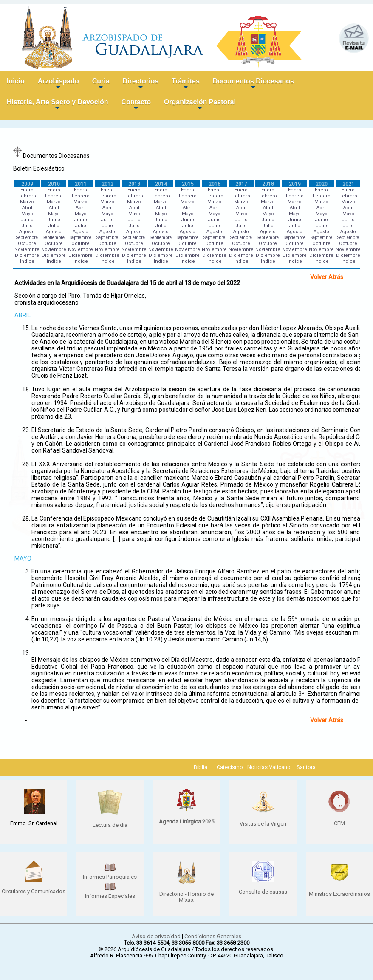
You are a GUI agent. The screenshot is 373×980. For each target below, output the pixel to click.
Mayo (27, 214)
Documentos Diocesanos (253, 84)
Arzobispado (58, 84)
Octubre (27, 244)
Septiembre (27, 238)
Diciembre (27, 255)
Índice (27, 261)
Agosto (27, 232)
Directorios (141, 84)
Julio (27, 226)
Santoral (307, 767)
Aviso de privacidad (156, 936)
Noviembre (27, 249)
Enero (27, 190)
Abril (27, 208)
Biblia (201, 767)
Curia (101, 84)
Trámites (186, 84)
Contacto (136, 105)
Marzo (27, 202)
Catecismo (230, 767)
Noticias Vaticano (269, 767)
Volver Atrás (327, 277)
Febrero (27, 196)
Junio (27, 220)
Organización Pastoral (200, 105)
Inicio (16, 81)
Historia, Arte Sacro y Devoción (58, 105)
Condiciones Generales (213, 936)
